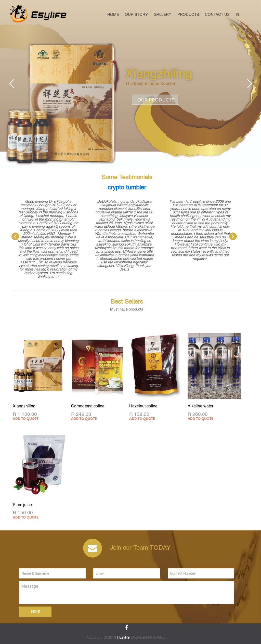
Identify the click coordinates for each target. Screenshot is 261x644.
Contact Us (217, 15)
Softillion (160, 638)
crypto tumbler (127, 188)
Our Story (136, 15)
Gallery (162, 15)
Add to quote (26, 419)
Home (113, 15)
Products (188, 15)
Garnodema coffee (88, 406)
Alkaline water (200, 406)
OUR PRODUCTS (156, 100)
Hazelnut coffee (143, 406)
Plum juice (22, 505)
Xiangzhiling (24, 406)
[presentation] (15, 236)
